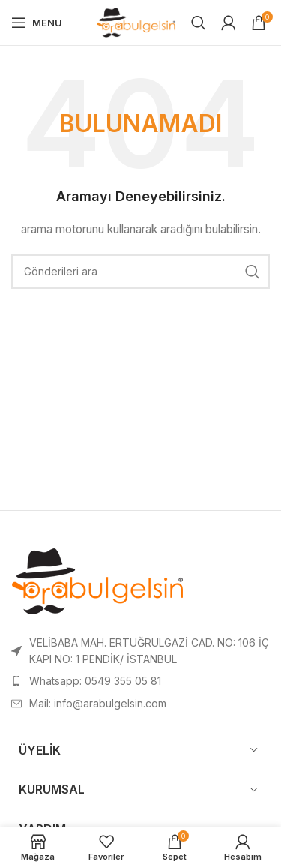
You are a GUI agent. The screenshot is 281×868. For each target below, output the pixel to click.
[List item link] (140, 681)
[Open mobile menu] (37, 23)
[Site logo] (136, 21)
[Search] (199, 23)
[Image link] (98, 583)
